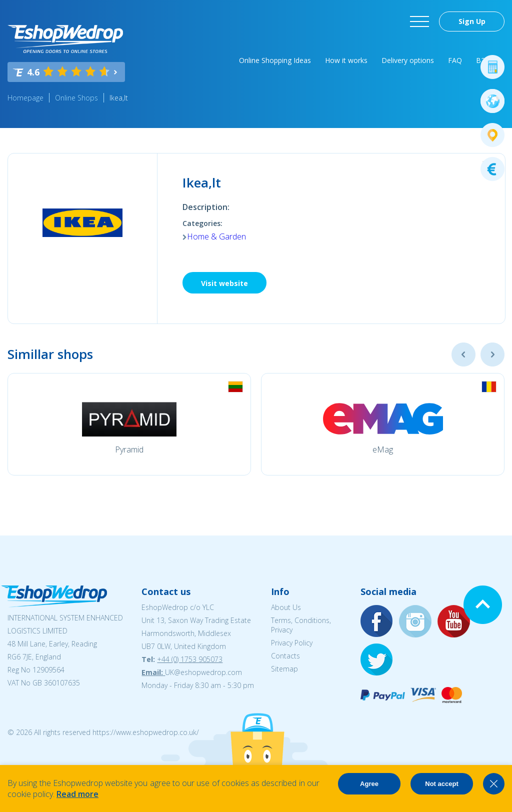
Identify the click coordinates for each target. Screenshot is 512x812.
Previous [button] (463, 354)
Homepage (25, 98)
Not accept (441, 784)
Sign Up (472, 21)
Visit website (224, 283)
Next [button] (492, 354)
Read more (77, 794)
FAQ (455, 60)
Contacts (285, 656)
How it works (346, 60)
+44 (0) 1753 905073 (190, 659)
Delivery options (408, 60)
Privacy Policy (292, 643)
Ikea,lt (119, 98)
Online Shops (76, 98)
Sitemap (284, 669)
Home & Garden (216, 236)
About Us (286, 607)
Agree (369, 784)
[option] (129, 424)
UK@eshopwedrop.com (203, 672)
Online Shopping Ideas (275, 60)
